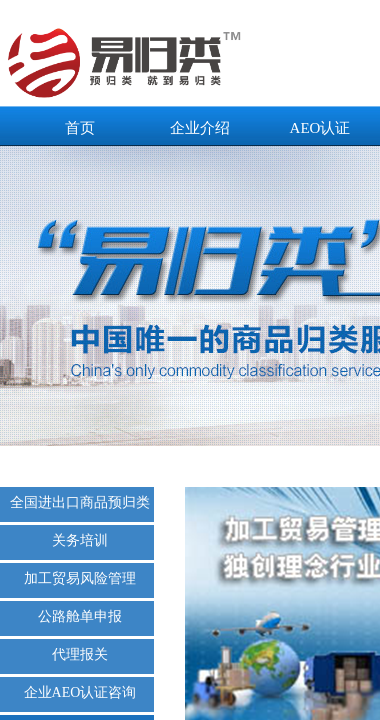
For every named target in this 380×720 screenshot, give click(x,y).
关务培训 (80, 540)
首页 (80, 128)
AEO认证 (320, 128)
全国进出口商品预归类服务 (80, 502)
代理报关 (80, 654)
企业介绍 (200, 128)
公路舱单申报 (80, 616)
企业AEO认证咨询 (80, 692)
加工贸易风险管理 (80, 578)
